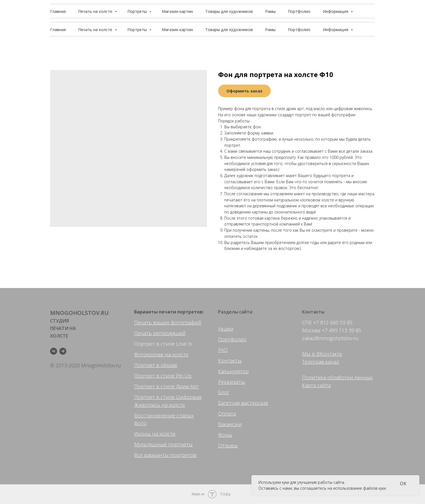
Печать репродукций (160, 333)
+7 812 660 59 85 (333, 322)
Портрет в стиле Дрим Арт (166, 386)
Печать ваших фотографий (168, 322)
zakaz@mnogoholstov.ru (330, 338)
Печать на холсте (96, 30)
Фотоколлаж (149, 354)
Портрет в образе (156, 365)
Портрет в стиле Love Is (163, 344)
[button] (349, 11)
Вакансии (230, 424)
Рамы (270, 30)
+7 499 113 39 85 (341, 330)
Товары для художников (229, 30)
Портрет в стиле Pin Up (163, 376)
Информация (336, 30)
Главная (58, 30)
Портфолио (299, 30)
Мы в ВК (312, 354)
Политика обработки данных (337, 377)
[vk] (54, 351)
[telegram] (63, 351)
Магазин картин (177, 30)
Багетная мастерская (243, 403)
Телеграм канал (321, 362)
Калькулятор (233, 371)
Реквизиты (232, 382)
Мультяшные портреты (163, 444)
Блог (224, 392)
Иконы (142, 434)
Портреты (138, 30)
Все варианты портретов (165, 455)
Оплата (227, 414)
